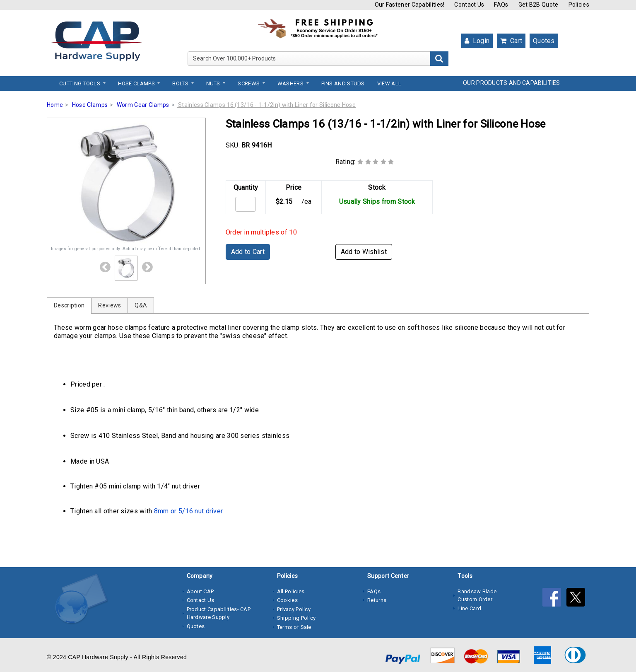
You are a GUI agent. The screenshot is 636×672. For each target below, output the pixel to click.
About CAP (200, 591)
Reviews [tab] (110, 305)
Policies (579, 5)
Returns (377, 600)
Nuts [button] (214, 83)
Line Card (469, 608)
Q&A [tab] (141, 305)
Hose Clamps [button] (137, 83)
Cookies (287, 600)
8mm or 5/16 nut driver (189, 511)
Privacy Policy (294, 609)
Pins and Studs (343, 83)
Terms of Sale (294, 627)
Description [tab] (69, 305)
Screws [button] (249, 83)
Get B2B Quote (538, 5)
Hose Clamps (90, 105)
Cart (511, 41)
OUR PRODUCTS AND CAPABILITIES (512, 83)
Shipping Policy (296, 618)
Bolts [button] (181, 83)
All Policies (291, 591)
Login (477, 41)
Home (55, 105)
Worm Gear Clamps (143, 105)
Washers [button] (291, 83)
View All (389, 83)
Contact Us (469, 5)
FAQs (501, 5)
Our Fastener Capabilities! (410, 5)
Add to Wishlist (364, 252)
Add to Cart (248, 252)
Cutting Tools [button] (80, 83)
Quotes (544, 41)
